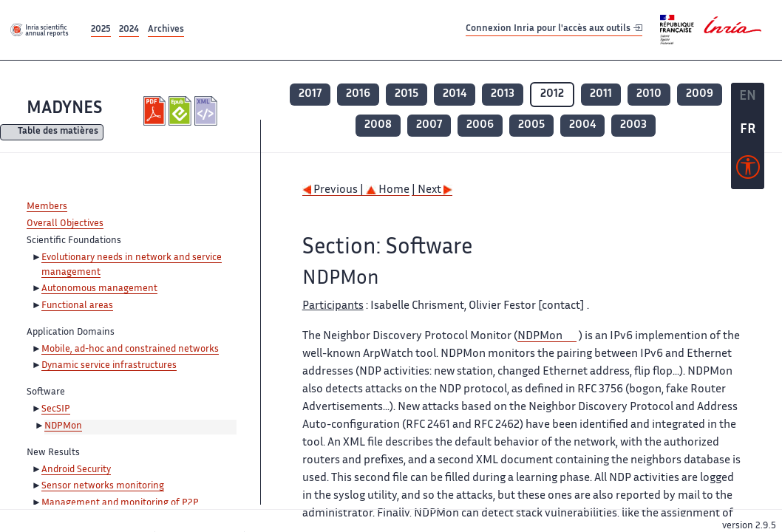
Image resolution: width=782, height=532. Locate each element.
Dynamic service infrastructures (109, 366)
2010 (649, 94)
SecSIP (56, 409)
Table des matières (58, 133)
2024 (129, 30)
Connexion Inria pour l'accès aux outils (554, 29)
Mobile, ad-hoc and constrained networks (130, 349)
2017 (310, 94)
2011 (601, 94)
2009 (700, 94)
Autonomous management (99, 289)
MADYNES (64, 109)
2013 (503, 94)
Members (47, 207)
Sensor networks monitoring (103, 486)
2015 (407, 94)
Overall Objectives (65, 224)
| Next (432, 190)
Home (388, 190)
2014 (455, 94)
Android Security (76, 470)
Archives (166, 30)
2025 (101, 30)
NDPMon (63, 426)
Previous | (334, 190)
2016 (358, 94)
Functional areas (77, 306)
